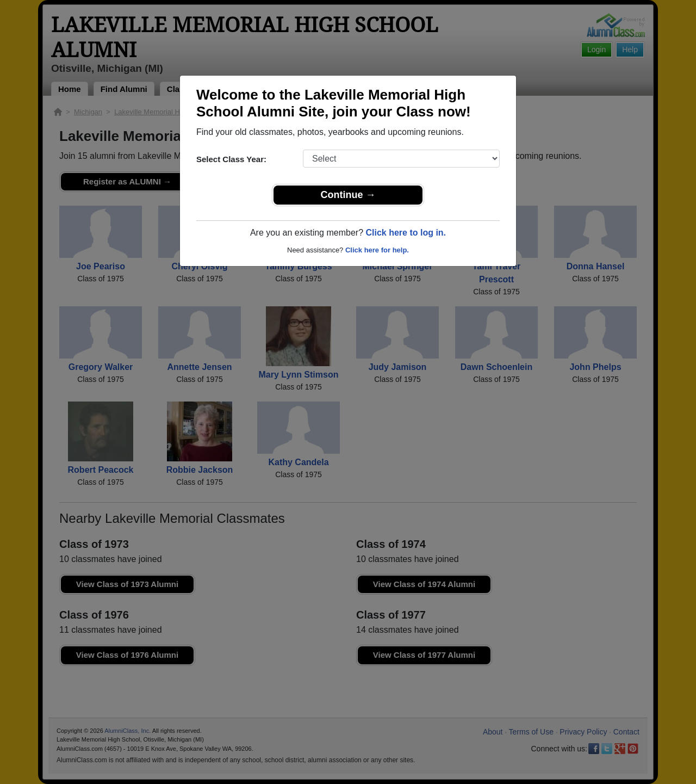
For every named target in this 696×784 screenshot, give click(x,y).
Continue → (348, 195)
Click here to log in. (406, 233)
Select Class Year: (231, 159)
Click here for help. (377, 250)
